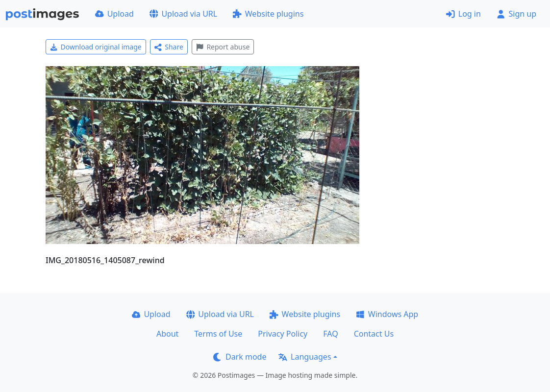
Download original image (96, 47)
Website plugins (268, 14)
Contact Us (374, 334)
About (167, 334)
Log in (463, 14)
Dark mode (240, 357)
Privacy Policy (283, 334)
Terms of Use (218, 334)
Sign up (516, 14)
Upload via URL (183, 14)
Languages (305, 357)
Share (169, 47)
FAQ (330, 334)
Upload (114, 14)
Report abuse (223, 47)
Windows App (387, 314)
